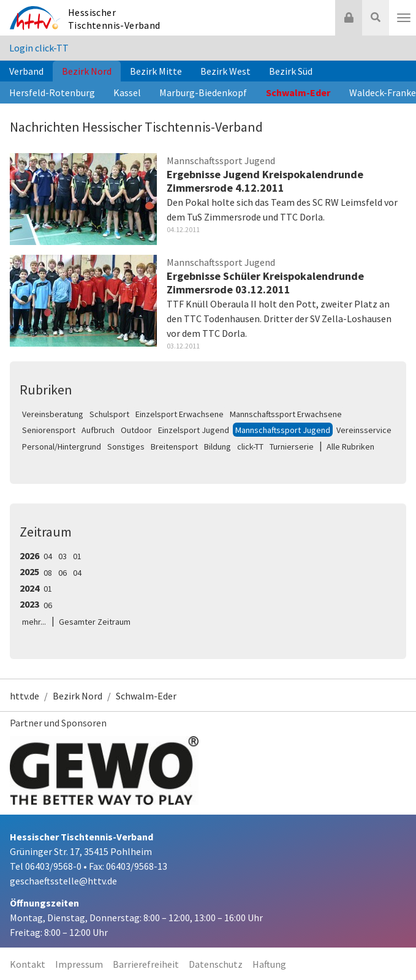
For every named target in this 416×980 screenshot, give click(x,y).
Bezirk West (225, 71)
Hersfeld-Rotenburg (52, 92)
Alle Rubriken (350, 447)
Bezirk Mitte (156, 71)
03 (62, 556)
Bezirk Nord (87, 71)
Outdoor (136, 430)
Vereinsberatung (53, 414)
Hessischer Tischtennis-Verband (114, 19)
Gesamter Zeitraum (95, 622)
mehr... (34, 622)
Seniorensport (49, 430)
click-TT (250, 447)
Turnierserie (292, 447)
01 (77, 556)
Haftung (269, 964)
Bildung (217, 447)
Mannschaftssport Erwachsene (286, 414)
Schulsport (109, 414)
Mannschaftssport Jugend (283, 430)
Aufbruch (98, 430)
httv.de (25, 696)
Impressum (79, 964)
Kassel (127, 92)
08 (48, 573)
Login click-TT (39, 48)
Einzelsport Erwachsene (180, 414)
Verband (26, 71)
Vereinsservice (364, 430)
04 (48, 556)
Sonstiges (126, 447)
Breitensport (174, 447)
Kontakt (28, 964)
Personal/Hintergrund (62, 447)
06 (62, 573)
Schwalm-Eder (298, 92)
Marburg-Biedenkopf (203, 92)
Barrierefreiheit (146, 964)
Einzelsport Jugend (194, 430)
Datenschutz (216, 964)
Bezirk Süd (291, 71)
